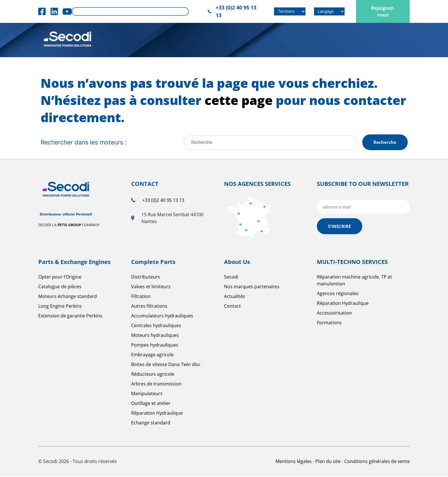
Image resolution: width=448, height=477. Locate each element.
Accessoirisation (334, 314)
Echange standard (151, 424)
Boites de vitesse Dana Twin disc (166, 365)
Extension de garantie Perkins (70, 317)
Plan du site (329, 462)
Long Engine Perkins (60, 307)
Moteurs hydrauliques (155, 336)
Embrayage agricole (152, 355)
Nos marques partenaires (252, 287)
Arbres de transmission (156, 385)
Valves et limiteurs (151, 287)
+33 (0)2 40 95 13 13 (163, 201)
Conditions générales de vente (377, 462)
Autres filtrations (149, 307)
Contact (232, 307)
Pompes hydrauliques (155, 346)
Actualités (235, 297)
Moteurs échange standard (68, 297)
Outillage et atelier (151, 404)
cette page (239, 100)
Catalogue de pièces (60, 287)
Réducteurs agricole (153, 375)
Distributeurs (146, 278)
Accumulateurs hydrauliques (162, 317)
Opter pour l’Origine (60, 278)
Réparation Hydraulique (157, 414)
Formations (329, 323)
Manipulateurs (147, 394)
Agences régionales (338, 294)
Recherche (384, 143)
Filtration (141, 297)
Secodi (231, 278)
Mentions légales (294, 462)
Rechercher (182, 12)
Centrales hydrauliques (156, 326)
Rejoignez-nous (383, 11)
